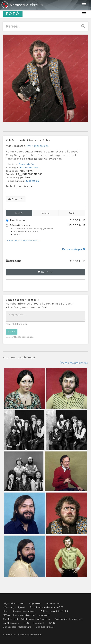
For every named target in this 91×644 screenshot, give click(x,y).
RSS (26, 623)
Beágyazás (16, 199)
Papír (72, 213)
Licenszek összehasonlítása (22, 240)
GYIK (52, 623)
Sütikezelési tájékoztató (17, 627)
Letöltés (19, 213)
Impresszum (53, 603)
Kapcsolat (35, 603)
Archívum (22, 5)
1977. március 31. (38, 146)
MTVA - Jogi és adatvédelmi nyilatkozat (27, 615)
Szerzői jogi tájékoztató (68, 619)
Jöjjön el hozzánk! (14, 603)
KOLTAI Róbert (29, 167)
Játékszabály (11, 623)
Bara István (26, 164)
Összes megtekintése (74, 363)
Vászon (46, 213)
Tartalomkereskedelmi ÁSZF (47, 607)
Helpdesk (39, 623)
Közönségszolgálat (14, 607)
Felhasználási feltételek (55, 611)
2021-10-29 (32, 181)
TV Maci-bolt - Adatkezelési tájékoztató (26, 619)
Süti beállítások (45, 627)
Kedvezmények (74, 249)
